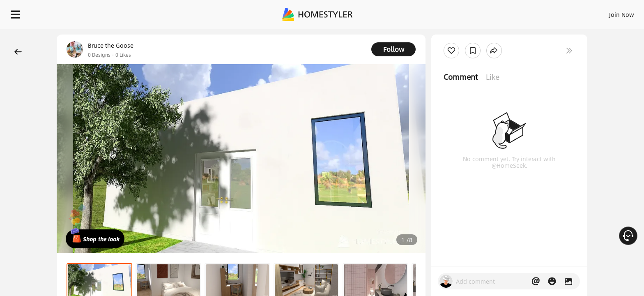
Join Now (523, 12)
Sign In (492, 12)
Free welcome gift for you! (473, 35)
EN (551, 12)
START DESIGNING (603, 12)
